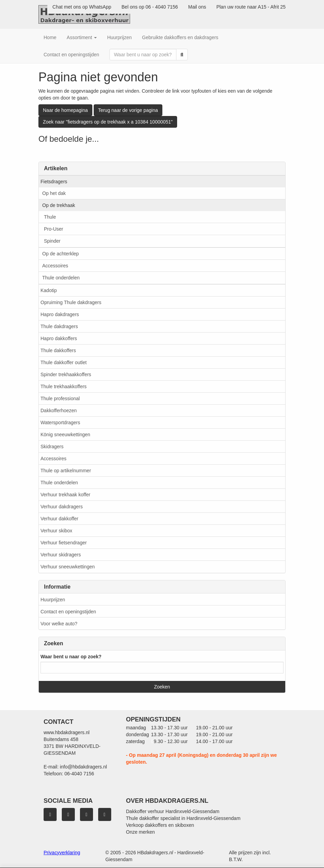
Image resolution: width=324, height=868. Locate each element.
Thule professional (60, 398)
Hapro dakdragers (60, 314)
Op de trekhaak (59, 205)
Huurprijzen (53, 600)
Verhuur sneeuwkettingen (68, 567)
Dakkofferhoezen (59, 410)
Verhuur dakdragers (62, 507)
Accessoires (55, 266)
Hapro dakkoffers (59, 338)
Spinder (52, 241)
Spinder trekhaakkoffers (66, 374)
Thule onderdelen (61, 278)
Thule (50, 217)
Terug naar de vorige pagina (128, 110)
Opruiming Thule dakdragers (71, 302)
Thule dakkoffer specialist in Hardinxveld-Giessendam (183, 818)
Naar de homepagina (65, 110)
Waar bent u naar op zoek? (71, 657)
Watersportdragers (60, 423)
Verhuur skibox (56, 531)
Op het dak (54, 193)
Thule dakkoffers (58, 350)
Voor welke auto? (59, 624)
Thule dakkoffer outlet (63, 362)
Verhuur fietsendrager (64, 543)
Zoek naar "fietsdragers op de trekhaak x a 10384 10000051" (108, 122)
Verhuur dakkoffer (59, 519)
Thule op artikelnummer (66, 471)
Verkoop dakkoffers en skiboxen (160, 825)
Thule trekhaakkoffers (63, 386)
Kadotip (49, 290)
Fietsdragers (54, 182)
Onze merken (140, 832)
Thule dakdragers (59, 326)
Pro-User (54, 229)
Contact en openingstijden (68, 612)
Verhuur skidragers (61, 555)
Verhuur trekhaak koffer (65, 495)
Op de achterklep (61, 254)
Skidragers (52, 447)
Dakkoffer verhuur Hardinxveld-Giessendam (173, 811)
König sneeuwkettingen (65, 435)
